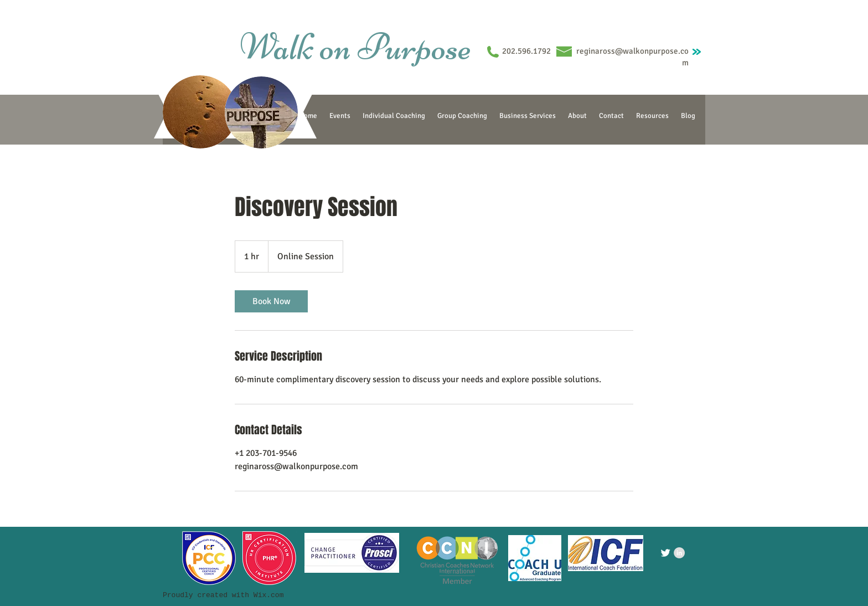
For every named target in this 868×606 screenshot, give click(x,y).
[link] (271, 301)
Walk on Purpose (355, 47)
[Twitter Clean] (665, 553)
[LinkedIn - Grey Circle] (679, 553)
